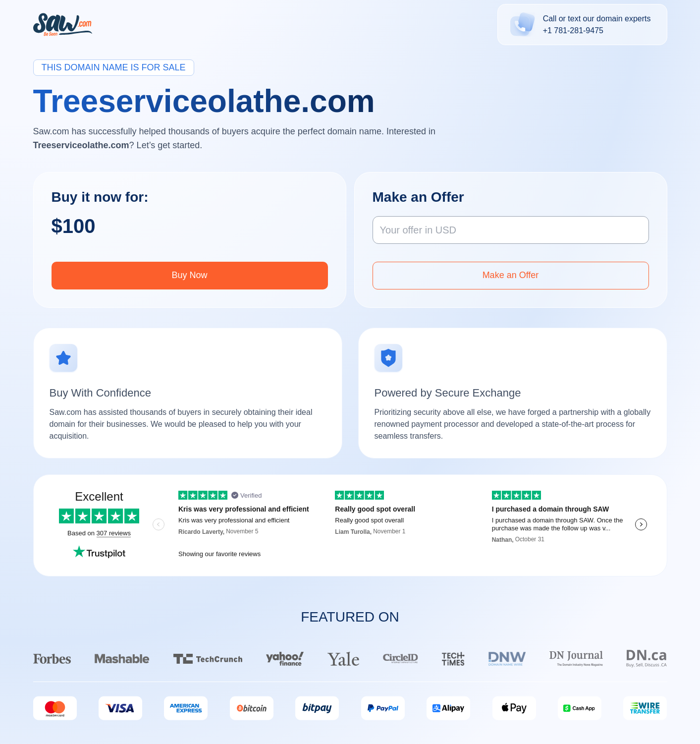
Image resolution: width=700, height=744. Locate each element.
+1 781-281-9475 (573, 30)
